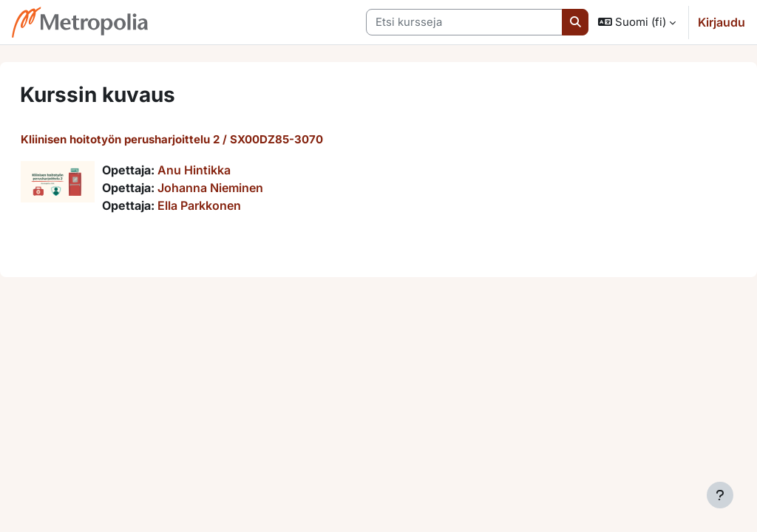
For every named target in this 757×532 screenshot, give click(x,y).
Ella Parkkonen (235, 205)
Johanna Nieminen (246, 188)
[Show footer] (720, 495)
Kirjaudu (722, 22)
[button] (637, 22)
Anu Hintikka (230, 170)
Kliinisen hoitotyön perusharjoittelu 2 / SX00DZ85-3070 (207, 139)
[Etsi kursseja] (464, 22)
